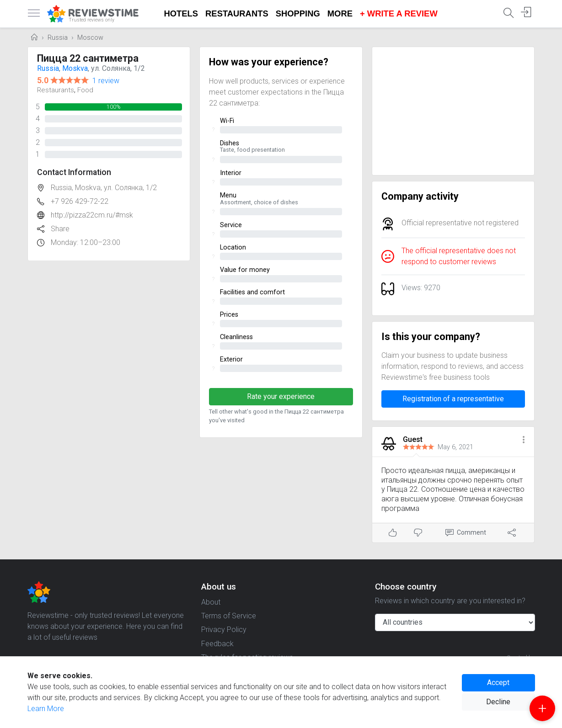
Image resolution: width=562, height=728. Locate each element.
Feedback (217, 644)
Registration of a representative (453, 399)
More (340, 13)
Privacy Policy (224, 630)
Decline (498, 702)
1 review (106, 81)
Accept (498, 683)
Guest (413, 439)
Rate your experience (281, 396)
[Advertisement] (453, 111)
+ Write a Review (399, 13)
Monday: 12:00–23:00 (86, 242)
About (211, 602)
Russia (58, 38)
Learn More (46, 709)
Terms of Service (229, 616)
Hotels (181, 13)
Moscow (90, 38)
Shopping (298, 13)
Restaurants (237, 13)
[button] (524, 440)
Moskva (75, 68)
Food (85, 90)
